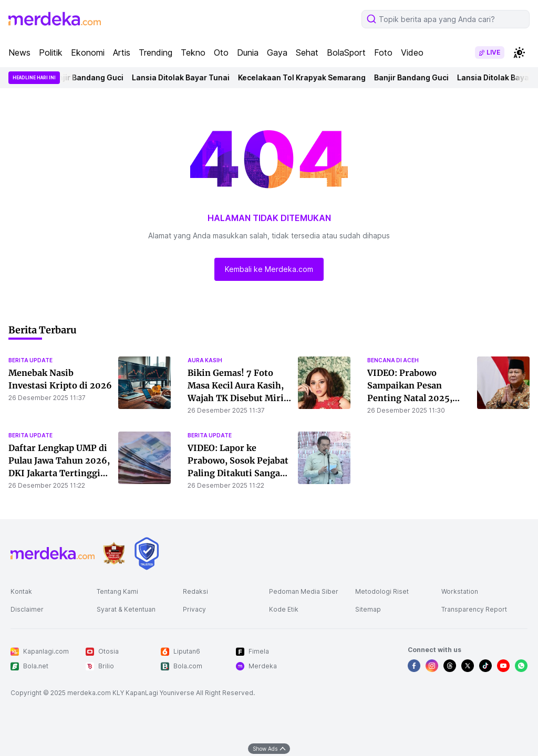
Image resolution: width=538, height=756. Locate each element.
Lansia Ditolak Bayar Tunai (183, 77)
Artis (122, 52)
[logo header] (55, 19)
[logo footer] (53, 553)
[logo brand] (114, 554)
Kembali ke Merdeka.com (269, 269)
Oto (221, 52)
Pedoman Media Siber (304, 591)
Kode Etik (284, 609)
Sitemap (368, 609)
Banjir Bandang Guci (88, 77)
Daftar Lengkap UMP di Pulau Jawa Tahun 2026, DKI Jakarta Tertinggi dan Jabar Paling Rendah (59, 473)
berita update (30, 360)
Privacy (194, 609)
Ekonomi (88, 52)
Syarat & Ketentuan (126, 609)
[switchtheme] (519, 52)
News (19, 52)
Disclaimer (27, 609)
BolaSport (346, 52)
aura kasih (205, 360)
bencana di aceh (393, 360)
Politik (51, 52)
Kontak (21, 591)
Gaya (277, 52)
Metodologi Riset (382, 591)
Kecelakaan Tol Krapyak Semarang (304, 77)
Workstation (460, 591)
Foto (383, 52)
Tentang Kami (117, 591)
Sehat (307, 52)
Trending (156, 52)
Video (412, 52)
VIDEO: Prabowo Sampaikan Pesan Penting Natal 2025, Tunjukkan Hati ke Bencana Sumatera (410, 398)
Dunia (248, 52)
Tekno (193, 52)
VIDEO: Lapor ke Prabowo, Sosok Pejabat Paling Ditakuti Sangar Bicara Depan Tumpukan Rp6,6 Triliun (239, 473)
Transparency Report (474, 609)
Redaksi (195, 591)
